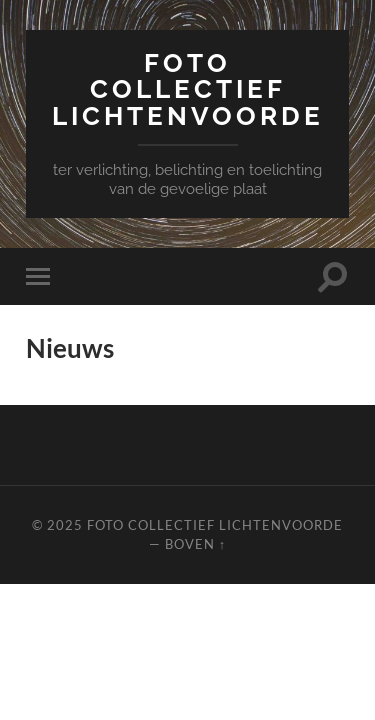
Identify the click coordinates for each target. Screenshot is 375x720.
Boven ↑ (195, 544)
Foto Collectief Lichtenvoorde (188, 89)
